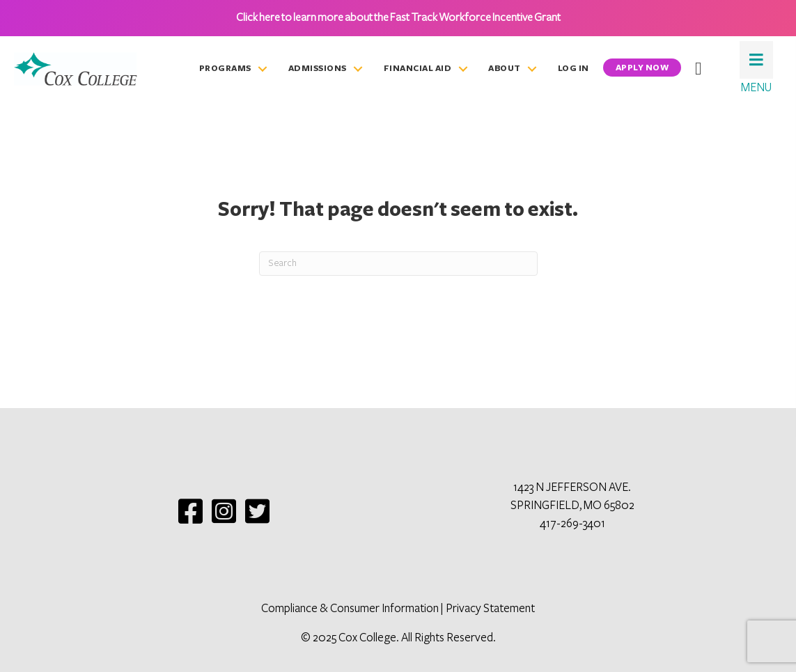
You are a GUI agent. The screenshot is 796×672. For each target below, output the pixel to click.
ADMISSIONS (318, 69)
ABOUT (505, 69)
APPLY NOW (642, 68)
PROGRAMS (225, 69)
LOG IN (573, 69)
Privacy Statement (490, 609)
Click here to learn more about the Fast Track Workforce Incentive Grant (398, 17)
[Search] (398, 264)
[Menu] (756, 60)
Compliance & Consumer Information (350, 609)
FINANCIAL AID (418, 69)
